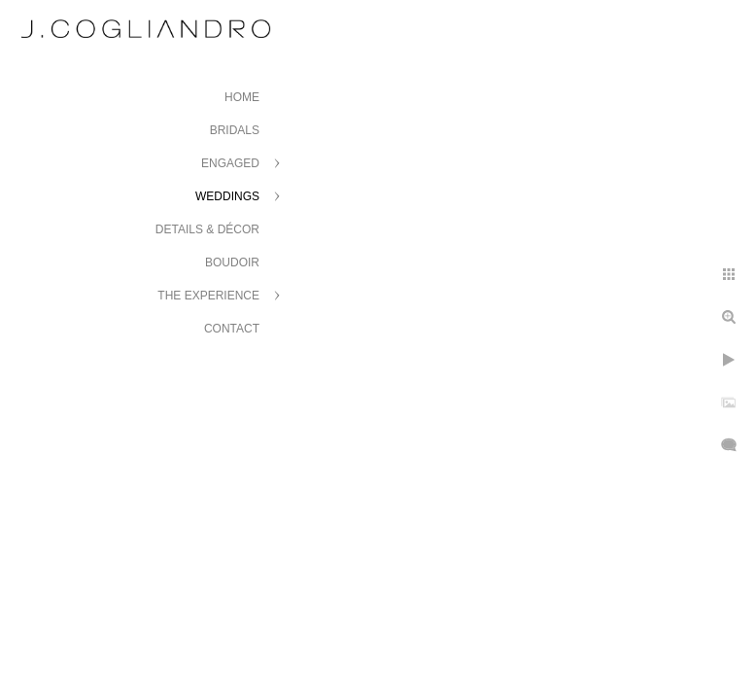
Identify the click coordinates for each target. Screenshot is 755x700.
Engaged (230, 163)
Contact (232, 329)
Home (242, 97)
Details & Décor (207, 229)
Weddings (227, 196)
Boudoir (232, 262)
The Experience (208, 296)
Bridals (235, 130)
